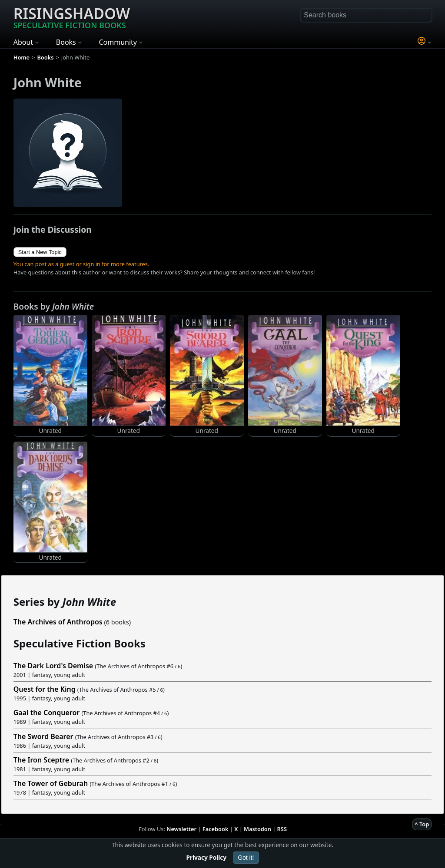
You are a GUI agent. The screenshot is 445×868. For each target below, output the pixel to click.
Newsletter (181, 829)
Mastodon (257, 829)
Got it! (246, 858)
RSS (282, 829)
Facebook (216, 829)
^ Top (422, 824)
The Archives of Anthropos (58, 622)
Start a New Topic (40, 252)
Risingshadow (72, 17)
